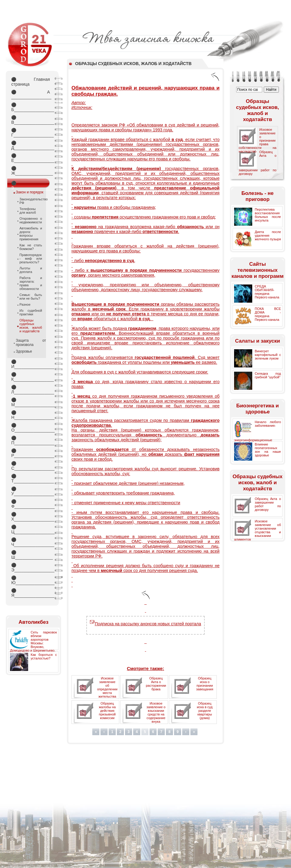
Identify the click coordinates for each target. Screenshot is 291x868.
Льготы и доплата (31, 270)
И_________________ (31, 364)
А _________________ (31, 94)
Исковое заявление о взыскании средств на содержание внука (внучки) (156, 714)
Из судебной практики (31, 312)
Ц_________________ (31, 529)
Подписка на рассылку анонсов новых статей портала (145, 624)
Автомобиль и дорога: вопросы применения (31, 234)
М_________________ (31, 402)
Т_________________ (31, 478)
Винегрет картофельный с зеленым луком (268, 355)
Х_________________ (31, 517)
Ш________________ (31, 555)
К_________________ (31, 377)
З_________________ (31, 184)
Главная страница (31, 82)
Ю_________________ (31, 580)
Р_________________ (31, 453)
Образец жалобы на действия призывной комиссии (107, 711)
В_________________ (31, 120)
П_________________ (31, 440)
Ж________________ (31, 171)
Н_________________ (31, 415)
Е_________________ (31, 158)
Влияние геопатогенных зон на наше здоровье (268, 450)
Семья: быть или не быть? (31, 297)
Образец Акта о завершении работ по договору (268, 504)
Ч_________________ (31, 542)
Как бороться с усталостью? (44, 656)
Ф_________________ (31, 504)
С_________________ (31, 466)
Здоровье (24, 351)
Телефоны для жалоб (28, 211)
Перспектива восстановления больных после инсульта (268, 215)
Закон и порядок (30, 192)
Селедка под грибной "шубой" (268, 375)
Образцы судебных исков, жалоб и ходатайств (31, 326)
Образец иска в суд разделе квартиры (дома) (205, 711)
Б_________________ (31, 107)
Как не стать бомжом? (31, 247)
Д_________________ (31, 145)
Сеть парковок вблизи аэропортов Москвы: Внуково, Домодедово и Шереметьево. (33, 641)
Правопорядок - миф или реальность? (31, 258)
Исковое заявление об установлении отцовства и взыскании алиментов (258, 530)
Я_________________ (31, 593)
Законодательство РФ (31, 201)
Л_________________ (31, 390)
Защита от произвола (31, 343)
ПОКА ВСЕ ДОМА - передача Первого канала (268, 314)
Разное (25, 304)
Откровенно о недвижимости (31, 220)
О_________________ (31, 428)
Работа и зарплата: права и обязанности (31, 283)
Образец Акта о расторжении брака (156, 684)
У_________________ (31, 491)
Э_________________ (31, 567)
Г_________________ (31, 133)
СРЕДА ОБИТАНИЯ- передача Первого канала (267, 292)
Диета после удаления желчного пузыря (268, 235)
